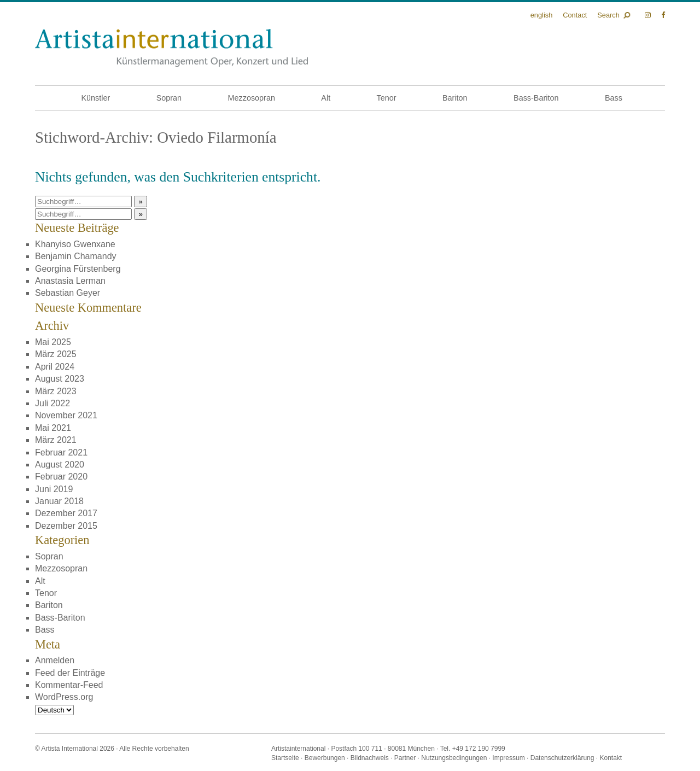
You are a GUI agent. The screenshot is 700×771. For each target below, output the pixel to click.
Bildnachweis (370, 758)
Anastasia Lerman (70, 281)
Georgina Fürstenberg (78, 269)
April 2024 (55, 367)
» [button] (140, 201)
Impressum (508, 758)
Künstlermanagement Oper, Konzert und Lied (171, 48)
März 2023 (56, 391)
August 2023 (60, 379)
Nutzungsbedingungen (454, 758)
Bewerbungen (325, 758)
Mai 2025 (53, 342)
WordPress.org (64, 697)
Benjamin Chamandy (76, 256)
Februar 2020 (61, 477)
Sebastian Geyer (68, 293)
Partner (405, 758)
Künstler (95, 98)
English (542, 15)
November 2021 (66, 415)
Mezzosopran (252, 98)
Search (608, 15)
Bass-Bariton (536, 98)
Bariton (455, 98)
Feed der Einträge (70, 673)
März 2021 (56, 440)
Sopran (169, 98)
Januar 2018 (59, 501)
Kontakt (611, 758)
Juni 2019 (54, 489)
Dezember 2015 (66, 526)
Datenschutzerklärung (562, 758)
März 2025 (56, 354)
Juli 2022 (52, 403)
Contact (575, 15)
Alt (326, 98)
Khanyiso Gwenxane (75, 244)
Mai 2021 (53, 428)
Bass (614, 98)
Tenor (387, 98)
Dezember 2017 (66, 513)
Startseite (285, 758)
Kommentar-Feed (69, 685)
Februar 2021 (61, 452)
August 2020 (60, 465)
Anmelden (55, 660)
